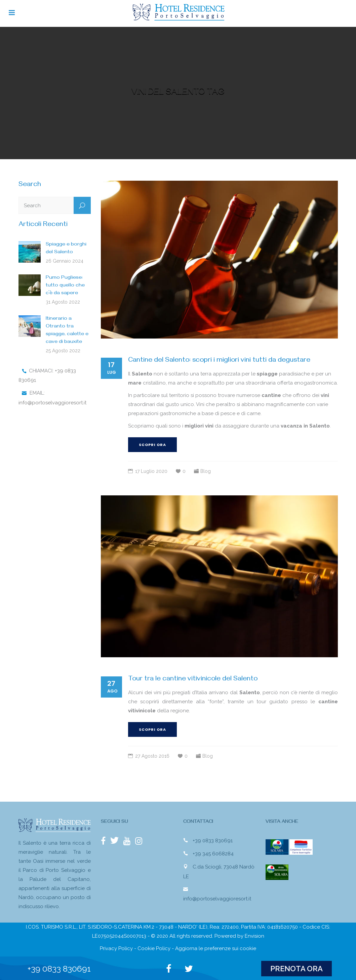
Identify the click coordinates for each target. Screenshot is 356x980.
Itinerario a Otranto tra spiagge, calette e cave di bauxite (67, 331)
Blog (206, 471)
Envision (254, 936)
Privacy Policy (116, 948)
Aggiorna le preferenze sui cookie (216, 948)
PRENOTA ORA (296, 969)
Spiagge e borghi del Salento (66, 249)
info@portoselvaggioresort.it (52, 403)
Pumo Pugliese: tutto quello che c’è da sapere (65, 286)
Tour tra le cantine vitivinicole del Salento (193, 680)
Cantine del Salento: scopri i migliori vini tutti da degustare (219, 361)
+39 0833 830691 (213, 841)
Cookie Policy (154, 948)
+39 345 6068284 (213, 854)
